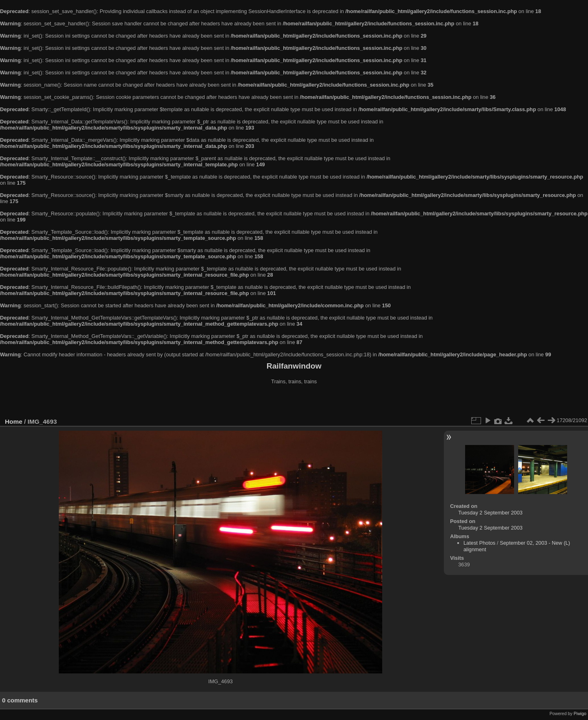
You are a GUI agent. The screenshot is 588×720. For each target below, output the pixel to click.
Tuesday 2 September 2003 (490, 513)
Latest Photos (479, 543)
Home (14, 421)
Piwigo (580, 713)
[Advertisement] (294, 402)
